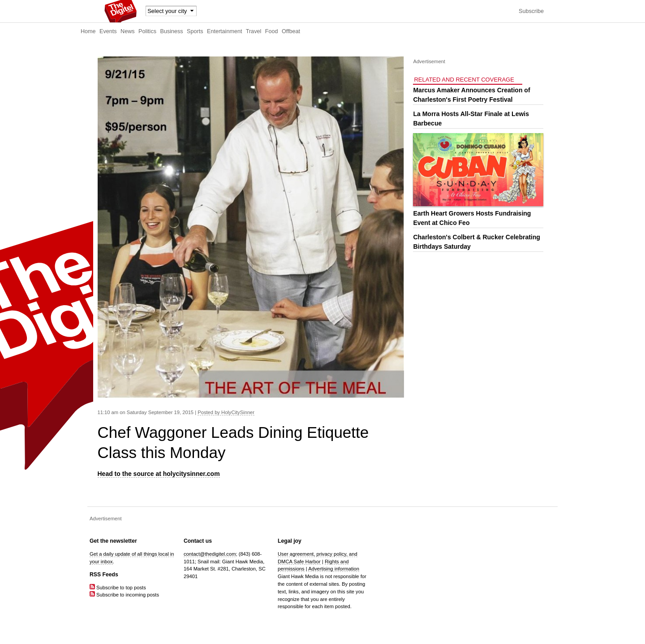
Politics (147, 31)
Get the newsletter (113, 541)
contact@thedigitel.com (210, 554)
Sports (195, 31)
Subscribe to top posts (118, 588)
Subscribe (531, 11)
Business (172, 31)
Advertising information (334, 569)
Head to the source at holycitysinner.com (159, 474)
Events (108, 31)
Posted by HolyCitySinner (226, 412)
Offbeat (291, 31)
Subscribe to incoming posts (124, 595)
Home (88, 31)
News (128, 31)
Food (272, 31)
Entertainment (224, 31)
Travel (254, 31)
